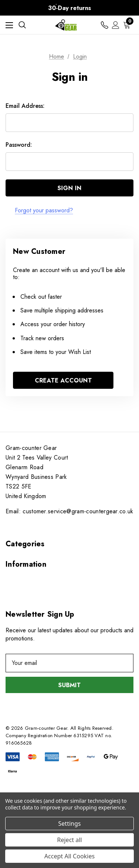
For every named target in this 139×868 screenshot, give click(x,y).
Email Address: (25, 106)
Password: (19, 145)
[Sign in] (116, 25)
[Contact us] (105, 25)
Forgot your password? (44, 210)
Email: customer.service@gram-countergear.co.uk (69, 511)
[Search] (22, 25)
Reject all (69, 840)
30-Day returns (70, 8)
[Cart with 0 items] (128, 25)
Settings (69, 824)
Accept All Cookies (70, 856)
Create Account (63, 380)
